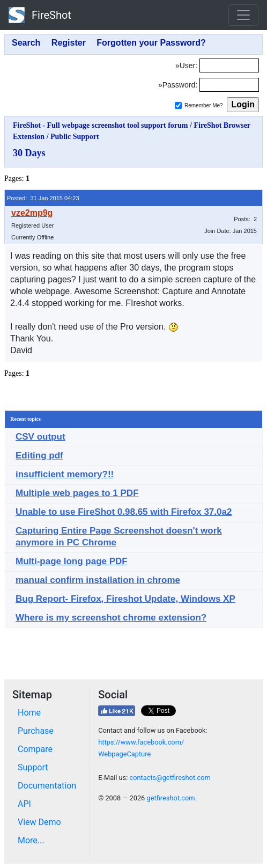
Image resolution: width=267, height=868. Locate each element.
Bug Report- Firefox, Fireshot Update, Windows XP (125, 599)
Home (29, 713)
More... (31, 840)
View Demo (39, 822)
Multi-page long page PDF (72, 561)
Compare (35, 749)
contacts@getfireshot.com (170, 778)
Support (33, 767)
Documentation (47, 786)
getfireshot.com (170, 798)
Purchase (36, 731)
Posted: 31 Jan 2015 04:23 (43, 198)
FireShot (40, 15)
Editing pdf (39, 455)
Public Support (75, 137)
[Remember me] (178, 105)
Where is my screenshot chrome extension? (111, 618)
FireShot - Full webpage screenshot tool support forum (101, 125)
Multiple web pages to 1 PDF (77, 493)
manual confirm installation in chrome (98, 580)
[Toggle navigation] (243, 15)
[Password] (229, 85)
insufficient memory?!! (65, 474)
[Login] (229, 65)
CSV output (40, 437)
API (24, 804)
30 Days (29, 153)
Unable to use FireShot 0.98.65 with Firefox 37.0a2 (124, 512)
